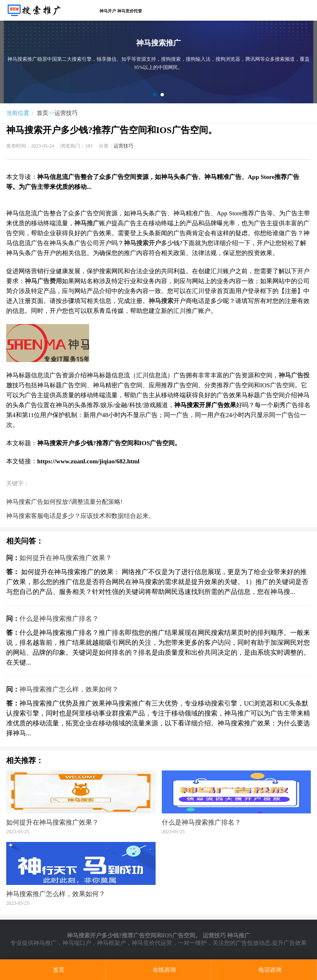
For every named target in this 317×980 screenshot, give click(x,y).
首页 (43, 113)
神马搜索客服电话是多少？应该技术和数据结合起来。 (80, 516)
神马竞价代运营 (152, 943)
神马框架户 (111, 943)
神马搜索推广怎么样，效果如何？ (69, 689)
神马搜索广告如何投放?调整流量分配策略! (64, 502)
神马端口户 (77, 943)
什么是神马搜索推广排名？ (59, 619)
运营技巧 (66, 113)
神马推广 (45, 943)
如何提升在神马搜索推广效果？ (66, 558)
